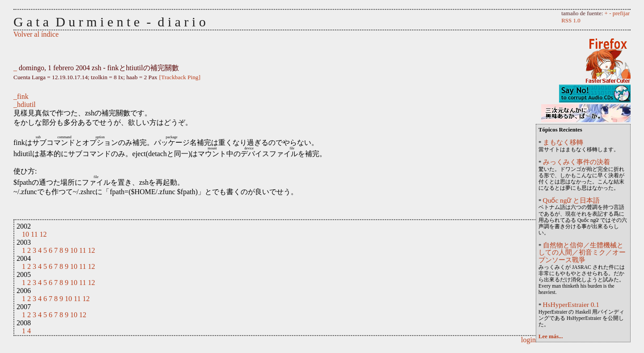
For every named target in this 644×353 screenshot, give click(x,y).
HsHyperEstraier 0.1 (571, 304)
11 (34, 234)
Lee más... (551, 336)
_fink (21, 96)
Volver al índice (36, 34)
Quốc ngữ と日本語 (572, 200)
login (528, 340)
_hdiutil (25, 104)
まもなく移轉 (563, 142)
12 (43, 234)
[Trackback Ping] (180, 77)
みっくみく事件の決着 (576, 162)
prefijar (621, 13)
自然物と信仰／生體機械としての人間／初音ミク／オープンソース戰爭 (582, 253)
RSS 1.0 (571, 20)
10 (25, 234)
